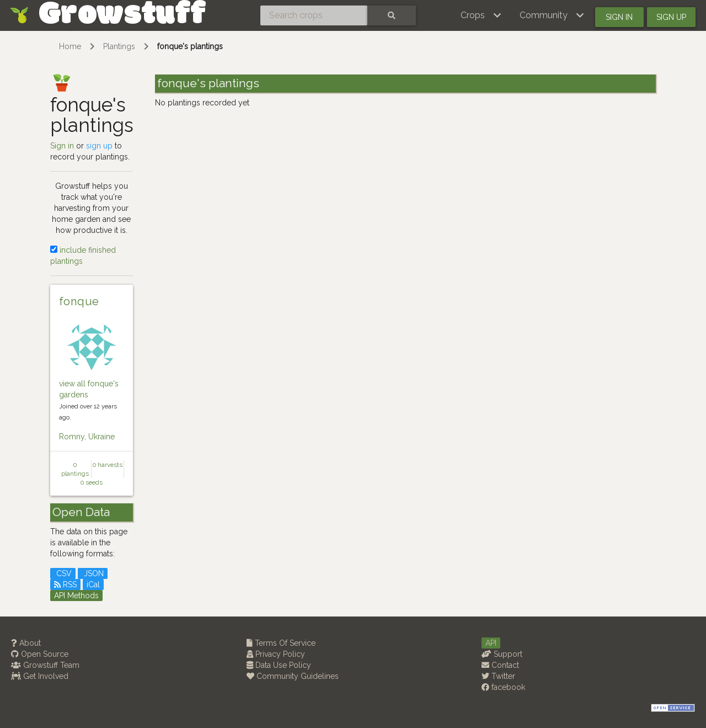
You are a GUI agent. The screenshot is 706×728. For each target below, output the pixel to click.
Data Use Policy (279, 665)
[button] (481, 15)
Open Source (40, 654)
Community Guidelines (293, 676)
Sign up (671, 17)
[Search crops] (314, 15)
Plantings (119, 46)
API (491, 643)
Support (502, 654)
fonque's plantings (190, 46)
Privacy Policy (276, 654)
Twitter (498, 676)
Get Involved (40, 676)
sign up (99, 146)
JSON (93, 573)
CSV (63, 573)
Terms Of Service (281, 643)
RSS (65, 584)
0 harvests (108, 465)
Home (70, 46)
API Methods (76, 596)
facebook (503, 687)
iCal (93, 584)
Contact (500, 665)
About (26, 643)
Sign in (619, 17)
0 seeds (92, 482)
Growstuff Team (45, 665)
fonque (79, 301)
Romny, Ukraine (87, 437)
